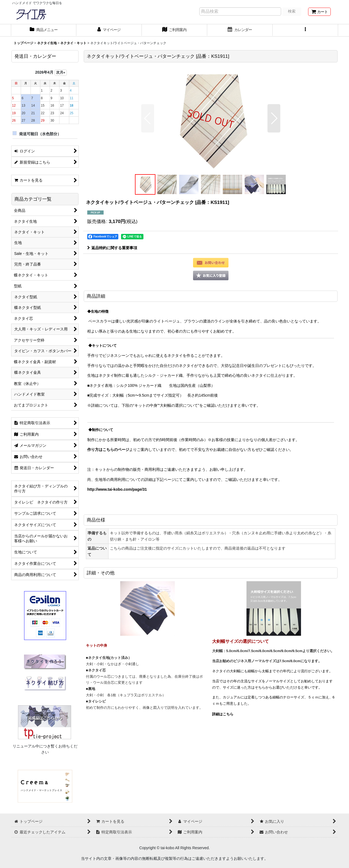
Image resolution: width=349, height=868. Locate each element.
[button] (305, 30)
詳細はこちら (223, 714)
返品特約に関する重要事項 (112, 248)
